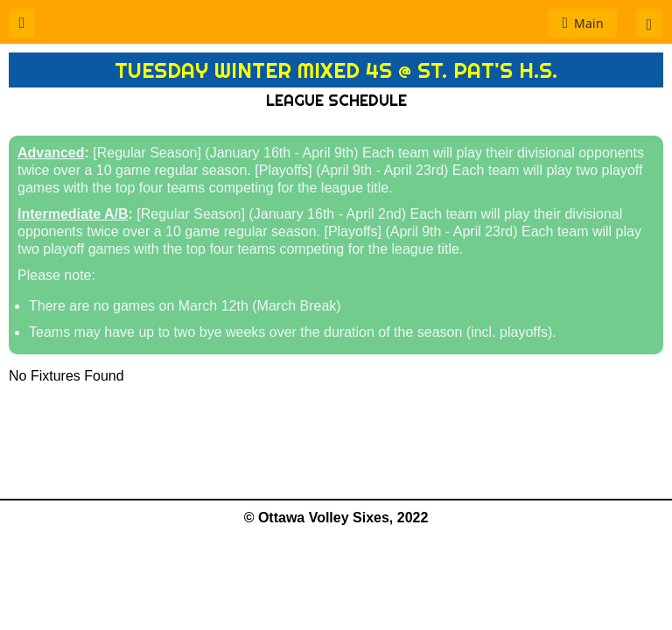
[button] (22, 23)
